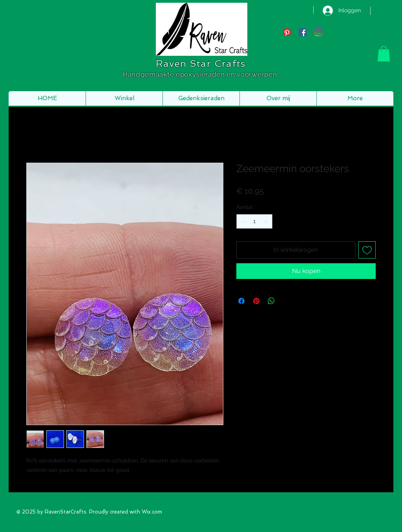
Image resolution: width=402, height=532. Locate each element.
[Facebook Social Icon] (303, 32)
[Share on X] (286, 301)
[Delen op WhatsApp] (271, 301)
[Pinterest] (287, 32)
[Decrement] (242, 221)
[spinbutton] (254, 221)
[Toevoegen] (367, 250)
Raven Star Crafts (201, 63)
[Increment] (266, 221)
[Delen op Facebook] (241, 301)
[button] (384, 54)
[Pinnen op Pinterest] (256, 301)
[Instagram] (318, 32)
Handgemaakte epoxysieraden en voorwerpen (201, 74)
